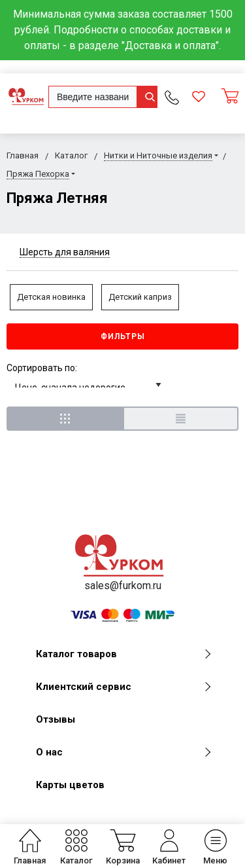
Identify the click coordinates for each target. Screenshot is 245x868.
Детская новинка (51, 297)
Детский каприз (140, 297)
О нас (123, 752)
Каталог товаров (123, 654)
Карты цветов (70, 785)
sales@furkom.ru (123, 586)
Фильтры (123, 336)
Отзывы (56, 719)
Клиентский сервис (123, 687)
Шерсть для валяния (65, 252)
